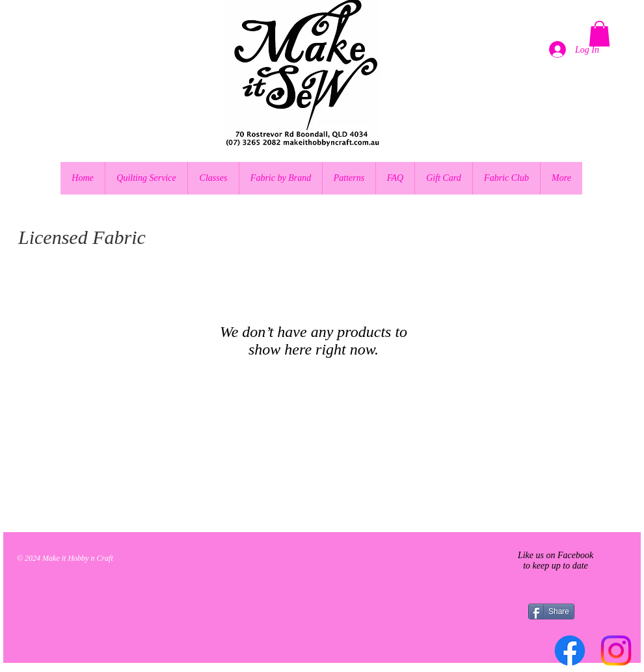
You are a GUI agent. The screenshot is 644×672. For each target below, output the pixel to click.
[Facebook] (570, 651)
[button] (599, 34)
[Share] (551, 612)
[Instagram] (616, 651)
